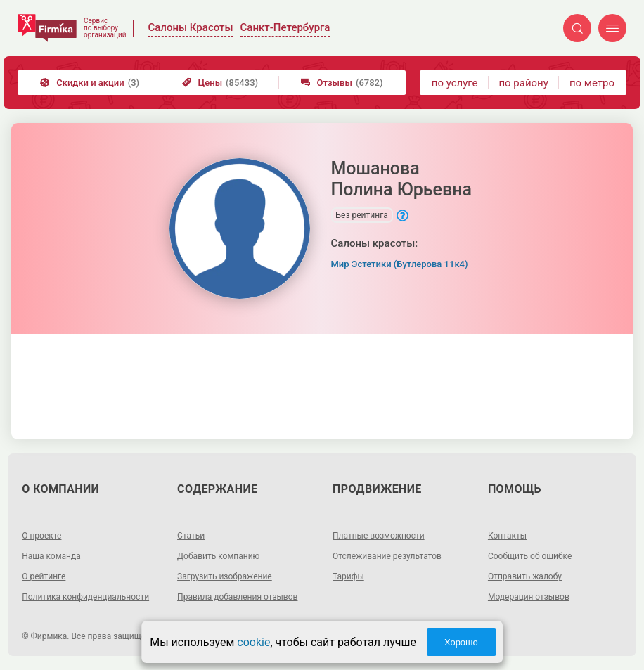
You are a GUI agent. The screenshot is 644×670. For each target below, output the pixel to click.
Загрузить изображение (225, 576)
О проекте (41, 536)
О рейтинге (44, 576)
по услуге (455, 83)
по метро (592, 83)
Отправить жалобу (525, 576)
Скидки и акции (90, 83)
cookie (253, 642)
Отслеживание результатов (387, 556)
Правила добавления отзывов (237, 597)
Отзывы (342, 83)
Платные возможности (379, 536)
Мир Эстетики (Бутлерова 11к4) (400, 264)
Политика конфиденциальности (85, 597)
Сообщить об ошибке (530, 556)
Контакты (507, 536)
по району (523, 83)
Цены (220, 83)
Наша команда (51, 556)
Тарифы (348, 576)
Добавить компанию (218, 556)
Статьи (191, 536)
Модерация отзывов (529, 597)
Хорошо (461, 642)
